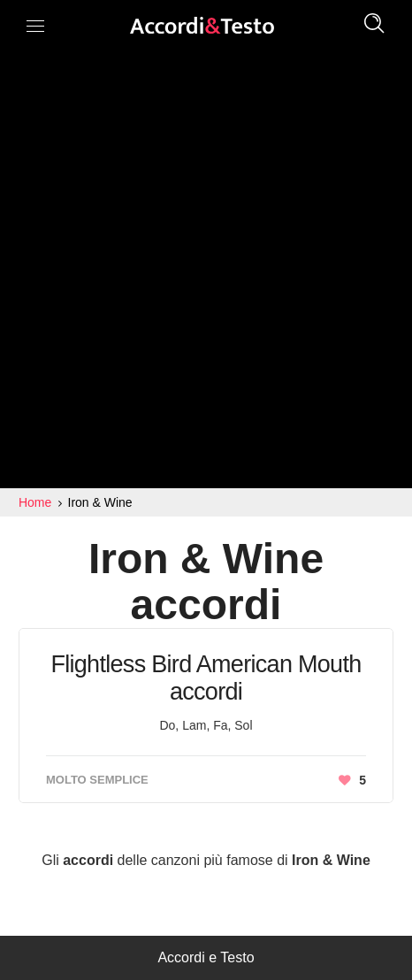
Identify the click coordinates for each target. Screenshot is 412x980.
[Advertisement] (206, 273)
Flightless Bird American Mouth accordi (206, 678)
